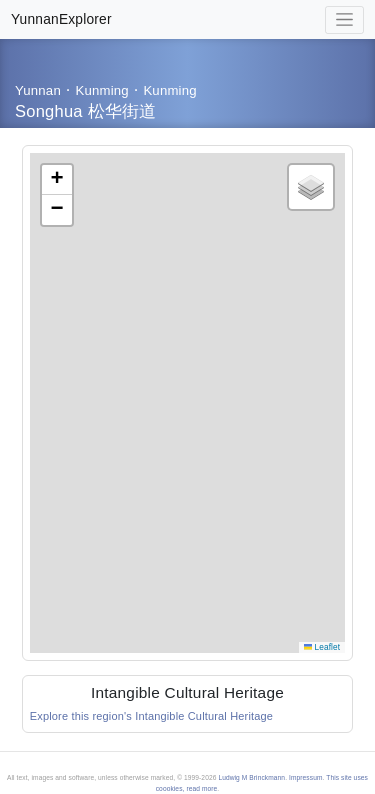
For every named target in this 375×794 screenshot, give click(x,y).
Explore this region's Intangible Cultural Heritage (151, 716)
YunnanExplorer (61, 19)
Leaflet (322, 647)
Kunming (101, 90)
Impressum (306, 777)
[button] (57, 180)
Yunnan (38, 90)
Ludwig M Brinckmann (251, 777)
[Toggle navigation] (344, 20)
